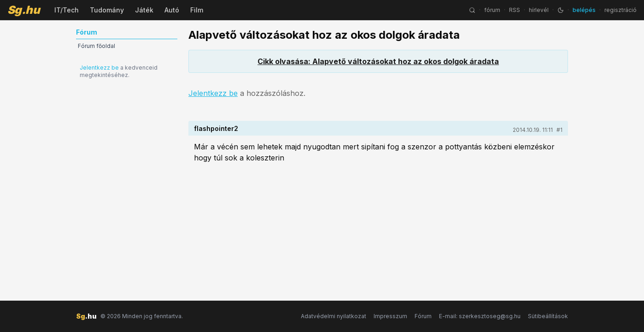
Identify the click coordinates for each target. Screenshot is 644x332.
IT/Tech (67, 10)
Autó (172, 10)
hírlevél (539, 10)
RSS (515, 10)
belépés (584, 10)
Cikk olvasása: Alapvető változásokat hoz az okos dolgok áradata (378, 61)
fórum (492, 10)
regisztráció (621, 10)
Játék (144, 10)
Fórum (423, 316)
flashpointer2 (216, 128)
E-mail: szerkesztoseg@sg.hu (480, 316)
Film (197, 10)
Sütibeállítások (548, 316)
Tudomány (107, 10)
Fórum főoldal (97, 46)
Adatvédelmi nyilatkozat (334, 316)
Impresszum (390, 316)
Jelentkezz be (99, 68)
